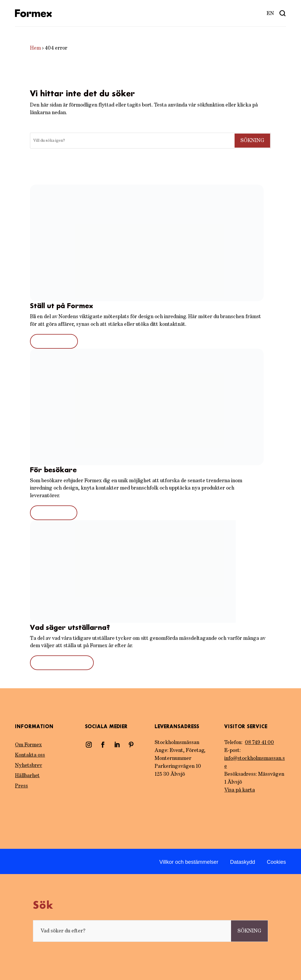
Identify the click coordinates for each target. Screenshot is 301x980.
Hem (35, 48)
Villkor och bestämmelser (189, 862)
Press (21, 786)
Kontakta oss (30, 755)
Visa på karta (240, 790)
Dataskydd (243, 862)
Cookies (276, 862)
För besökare (54, 513)
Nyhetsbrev (29, 765)
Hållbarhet (27, 776)
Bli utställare (54, 341)
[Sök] (132, 141)
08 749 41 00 (259, 743)
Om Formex (28, 745)
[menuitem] (270, 13)
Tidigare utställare (62, 663)
